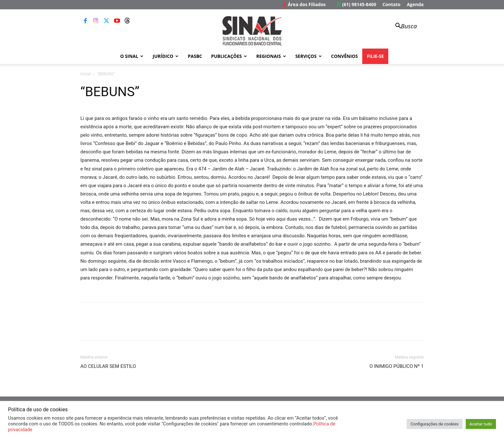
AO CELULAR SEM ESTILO (108, 366)
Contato (392, 4)
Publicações (229, 56)
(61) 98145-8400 (357, 4)
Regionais (271, 56)
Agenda (415, 4)
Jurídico (166, 56)
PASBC (195, 56)
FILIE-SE (375, 56)
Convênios (344, 56)
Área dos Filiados (304, 4)
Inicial (85, 74)
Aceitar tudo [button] (481, 424)
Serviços (309, 56)
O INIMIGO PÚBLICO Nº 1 (396, 366)
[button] (403, 27)
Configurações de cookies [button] (434, 424)
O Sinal (132, 56)
